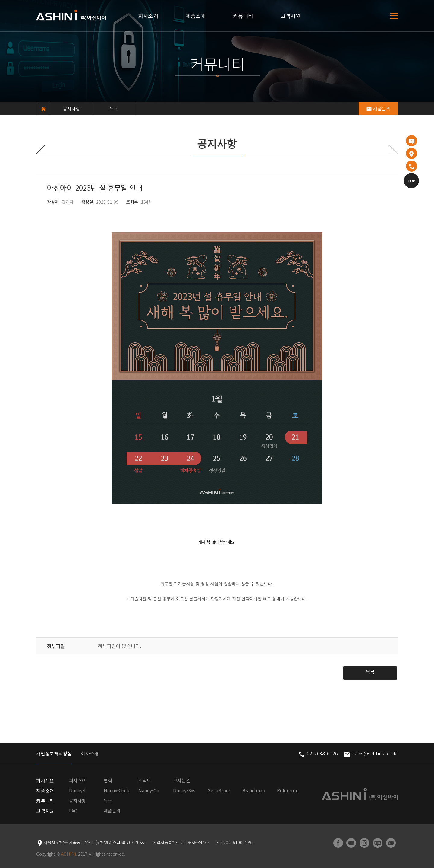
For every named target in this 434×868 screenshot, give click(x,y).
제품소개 (196, 16)
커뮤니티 (243, 16)
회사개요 (45, 781)
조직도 (145, 780)
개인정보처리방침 (54, 753)
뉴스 (114, 108)
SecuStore (219, 790)
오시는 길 (182, 780)
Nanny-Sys (184, 790)
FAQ (73, 811)
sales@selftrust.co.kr (371, 753)
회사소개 (148, 16)
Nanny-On (149, 790)
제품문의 (378, 108)
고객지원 (291, 16)
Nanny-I (77, 790)
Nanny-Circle (117, 790)
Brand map (254, 790)
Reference (288, 790)
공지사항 (72, 108)
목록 (370, 672)
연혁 (108, 780)
